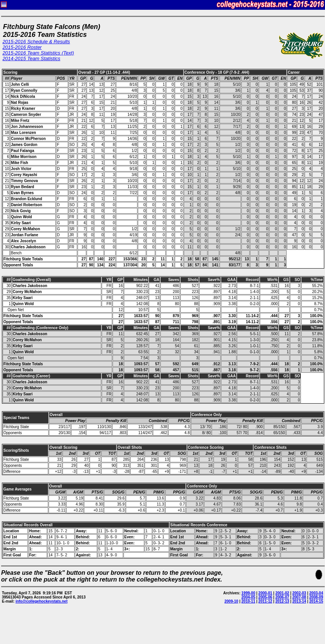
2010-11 (248, 601)
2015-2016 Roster (22, 47)
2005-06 (265, 597)
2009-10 (231, 601)
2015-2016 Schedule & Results (36, 42)
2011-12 (265, 601)
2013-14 (299, 601)
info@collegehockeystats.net (41, 601)
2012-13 (282, 601)
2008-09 (316, 597)
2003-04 (316, 593)
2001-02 (282, 593)
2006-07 (282, 597)
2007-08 (299, 597)
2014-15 (316, 601)
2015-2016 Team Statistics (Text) (38, 53)
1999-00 (248, 593)
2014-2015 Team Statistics (31, 58)
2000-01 (265, 593)
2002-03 (299, 593)
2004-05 (248, 597)
